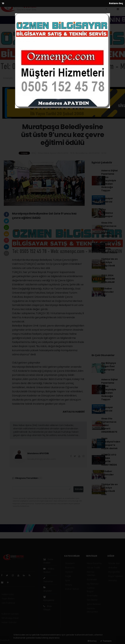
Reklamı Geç (116, 3)
